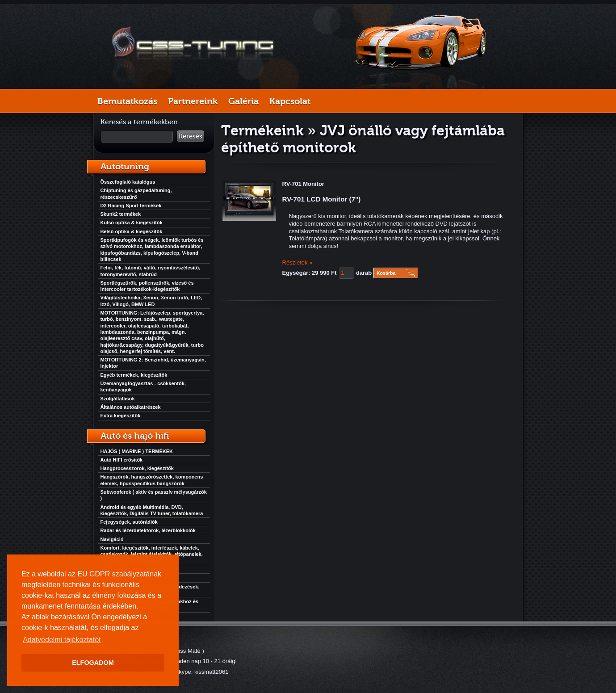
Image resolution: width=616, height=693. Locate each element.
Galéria (243, 101)
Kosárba (386, 273)
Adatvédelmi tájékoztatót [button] (62, 640)
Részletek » (298, 262)
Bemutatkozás (127, 101)
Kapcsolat (290, 101)
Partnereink (193, 101)
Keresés (191, 136)
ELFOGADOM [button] (93, 663)
